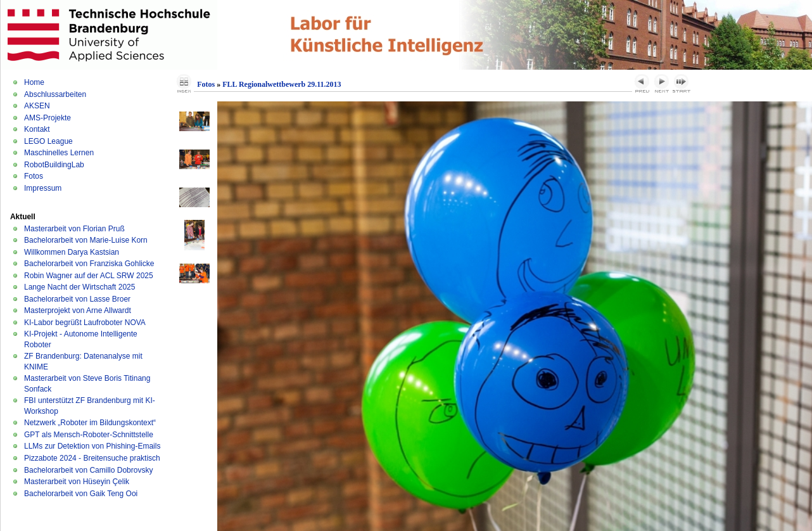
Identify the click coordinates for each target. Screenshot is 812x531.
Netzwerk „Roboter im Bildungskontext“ (90, 423)
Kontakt (37, 129)
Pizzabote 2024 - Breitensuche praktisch (92, 458)
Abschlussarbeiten (55, 94)
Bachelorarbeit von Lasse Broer (77, 299)
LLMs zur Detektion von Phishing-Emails (92, 446)
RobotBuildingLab (54, 165)
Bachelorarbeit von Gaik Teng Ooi (81, 494)
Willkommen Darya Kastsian (72, 252)
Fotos (34, 176)
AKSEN (37, 106)
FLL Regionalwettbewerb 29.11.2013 (282, 84)
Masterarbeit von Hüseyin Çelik (77, 482)
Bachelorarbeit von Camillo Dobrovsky (88, 470)
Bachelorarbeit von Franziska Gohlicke (89, 264)
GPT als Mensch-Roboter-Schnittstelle (89, 435)
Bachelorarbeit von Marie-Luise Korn (86, 240)
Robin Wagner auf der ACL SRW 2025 (89, 276)
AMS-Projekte (48, 118)
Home (34, 82)
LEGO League (48, 141)
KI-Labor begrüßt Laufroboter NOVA (85, 323)
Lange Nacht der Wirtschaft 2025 (79, 287)
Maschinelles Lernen (59, 153)
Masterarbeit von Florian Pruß (74, 229)
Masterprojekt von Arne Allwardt (78, 310)
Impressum (43, 188)
